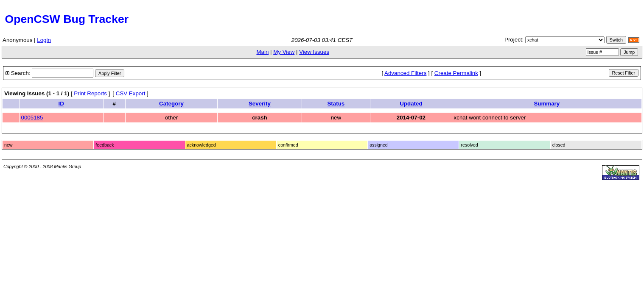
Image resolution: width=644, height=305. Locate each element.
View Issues (314, 52)
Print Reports (90, 93)
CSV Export (131, 93)
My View (284, 52)
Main (262, 52)
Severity (260, 104)
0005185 (32, 118)
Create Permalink (456, 73)
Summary (547, 104)
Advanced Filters (405, 73)
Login (44, 40)
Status (336, 104)
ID (61, 104)
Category (171, 104)
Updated (411, 104)
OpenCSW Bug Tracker (65, 19)
